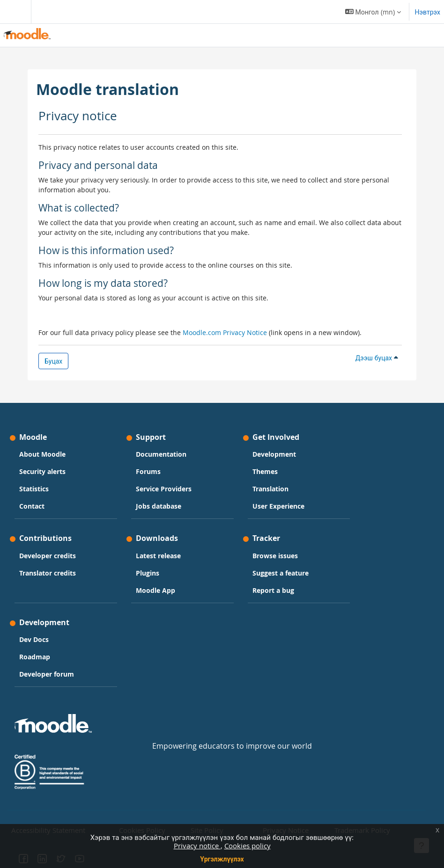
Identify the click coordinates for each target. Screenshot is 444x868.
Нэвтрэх (428, 12)
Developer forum (47, 674)
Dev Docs (34, 639)
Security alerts (42, 471)
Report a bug (273, 590)
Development (274, 454)
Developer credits (48, 556)
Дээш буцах (377, 358)
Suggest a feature (281, 573)
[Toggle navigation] (14, 12)
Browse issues (275, 556)
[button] (373, 12)
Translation (270, 489)
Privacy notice (197, 846)
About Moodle (42, 454)
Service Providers (164, 489)
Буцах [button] (53, 361)
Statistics (34, 489)
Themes (265, 471)
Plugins (148, 573)
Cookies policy (248, 846)
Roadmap (35, 657)
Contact (32, 506)
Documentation (161, 454)
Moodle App (155, 590)
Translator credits (48, 573)
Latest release (158, 556)
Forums (148, 471)
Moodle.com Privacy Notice (225, 332)
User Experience (278, 506)
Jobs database (159, 506)
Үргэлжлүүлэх (222, 859)
